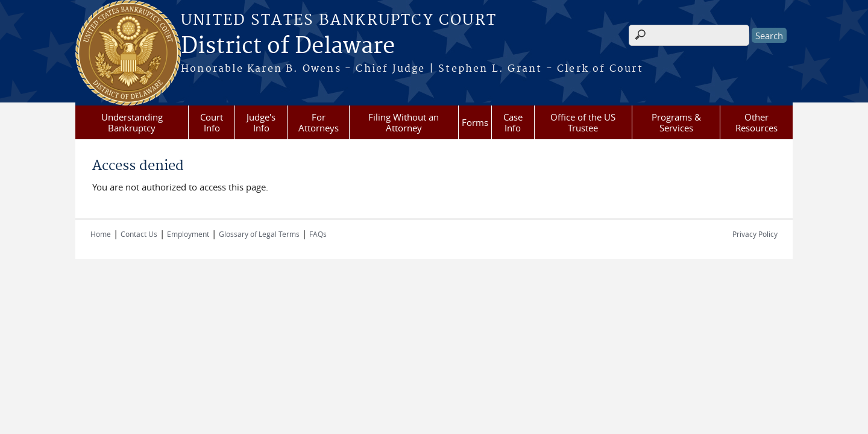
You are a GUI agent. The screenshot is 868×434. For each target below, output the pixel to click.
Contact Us (139, 234)
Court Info (212, 122)
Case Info (513, 122)
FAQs (318, 234)
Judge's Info (261, 122)
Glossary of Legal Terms (259, 234)
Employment (188, 234)
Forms (475, 122)
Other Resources (756, 122)
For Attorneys (319, 122)
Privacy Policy (755, 234)
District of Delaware (288, 46)
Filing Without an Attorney (404, 122)
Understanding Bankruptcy (132, 122)
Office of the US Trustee (583, 122)
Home (101, 234)
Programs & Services (676, 122)
